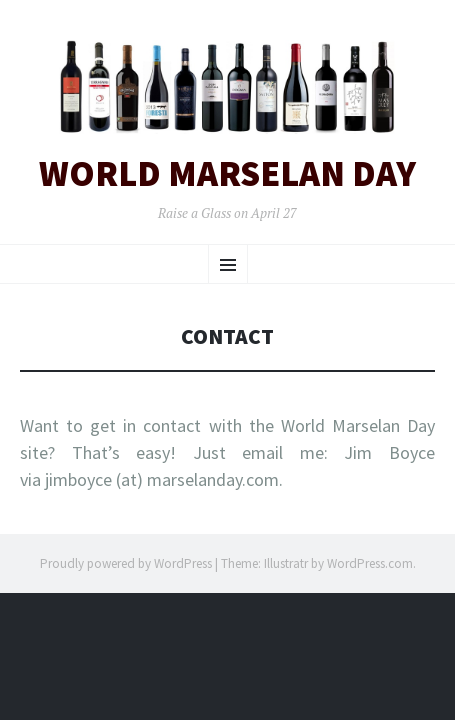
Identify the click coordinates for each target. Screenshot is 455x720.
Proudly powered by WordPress (126, 563)
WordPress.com (370, 563)
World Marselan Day (227, 174)
